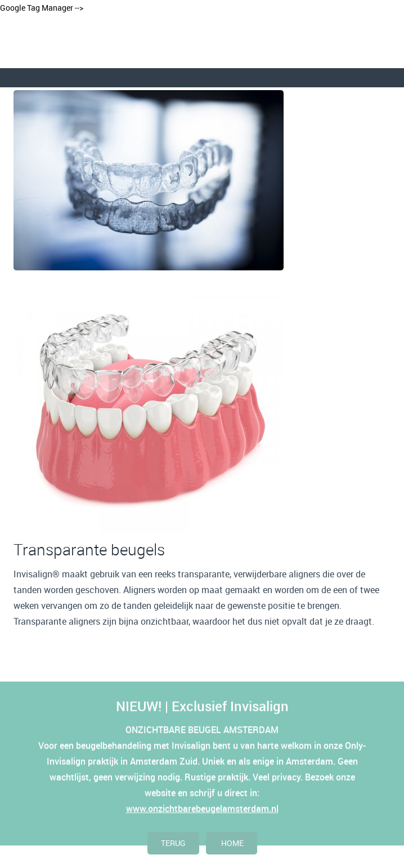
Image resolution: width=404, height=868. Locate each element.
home (232, 843)
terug (173, 843)
